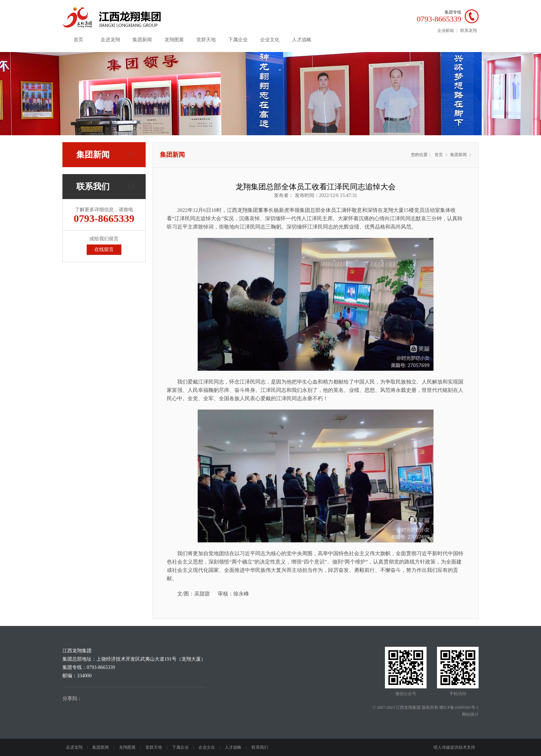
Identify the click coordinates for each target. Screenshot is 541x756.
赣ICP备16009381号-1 (459, 707)
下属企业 (238, 40)
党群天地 (206, 40)
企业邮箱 (446, 31)
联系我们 (260, 747)
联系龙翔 (469, 31)
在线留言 (104, 250)
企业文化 (270, 40)
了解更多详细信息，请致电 (104, 216)
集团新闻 (142, 40)
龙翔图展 (174, 40)
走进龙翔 (110, 40)
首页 (78, 40)
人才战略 (302, 40)
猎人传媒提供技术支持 (454, 747)
